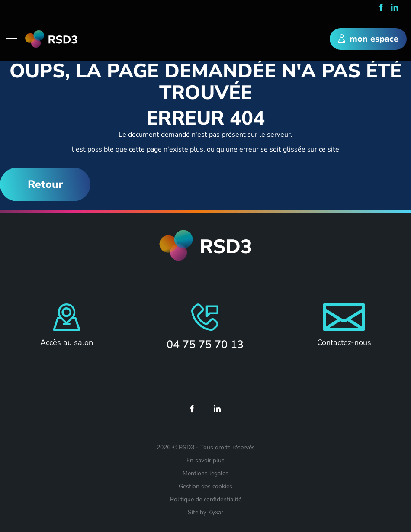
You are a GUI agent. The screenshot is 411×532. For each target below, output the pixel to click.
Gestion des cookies (205, 486)
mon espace (368, 39)
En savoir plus (205, 460)
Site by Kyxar (205, 512)
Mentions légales (205, 473)
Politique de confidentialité (206, 499)
